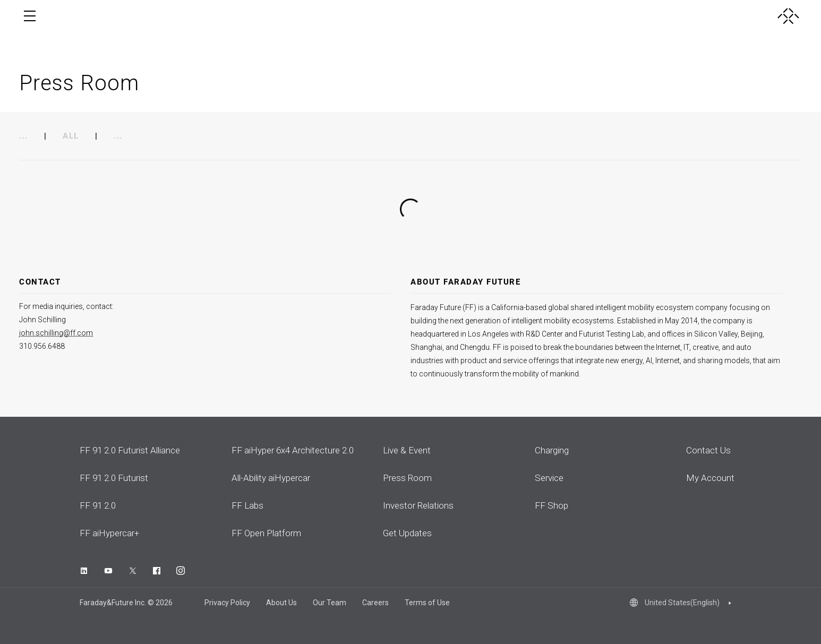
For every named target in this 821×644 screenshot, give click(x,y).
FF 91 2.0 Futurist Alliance (130, 450)
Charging (552, 450)
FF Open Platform (266, 533)
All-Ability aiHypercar (271, 478)
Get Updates (407, 533)
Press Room (407, 478)
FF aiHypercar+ (109, 533)
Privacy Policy (227, 603)
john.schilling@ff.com (56, 333)
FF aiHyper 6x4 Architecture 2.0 (293, 450)
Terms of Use (427, 603)
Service (549, 478)
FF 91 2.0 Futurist (114, 478)
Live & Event (407, 450)
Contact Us (708, 450)
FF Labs (247, 505)
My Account (710, 478)
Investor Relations (418, 505)
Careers (375, 603)
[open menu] (30, 16)
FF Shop (551, 505)
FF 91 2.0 (98, 505)
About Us (281, 603)
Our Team (330, 603)
